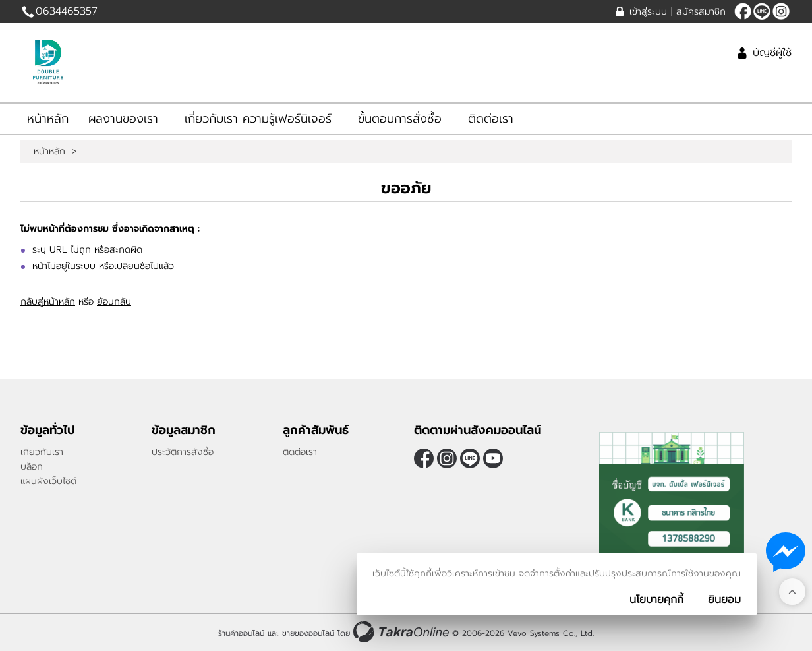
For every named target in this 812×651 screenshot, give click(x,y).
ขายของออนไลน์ (308, 633)
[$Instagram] (781, 11)
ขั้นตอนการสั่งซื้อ (400, 119)
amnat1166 (762, 11)
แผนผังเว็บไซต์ (48, 481)
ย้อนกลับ (114, 302)
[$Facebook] (743, 11)
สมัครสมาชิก (701, 12)
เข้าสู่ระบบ (648, 12)
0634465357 (67, 11)
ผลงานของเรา (123, 119)
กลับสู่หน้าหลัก (48, 302)
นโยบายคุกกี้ (656, 600)
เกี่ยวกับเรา (42, 452)
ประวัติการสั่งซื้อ (183, 452)
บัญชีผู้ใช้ (772, 53)
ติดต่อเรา (491, 119)
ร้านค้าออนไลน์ (241, 633)
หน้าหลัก (48, 119)
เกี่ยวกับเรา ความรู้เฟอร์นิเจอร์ (258, 119)
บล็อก (32, 467)
